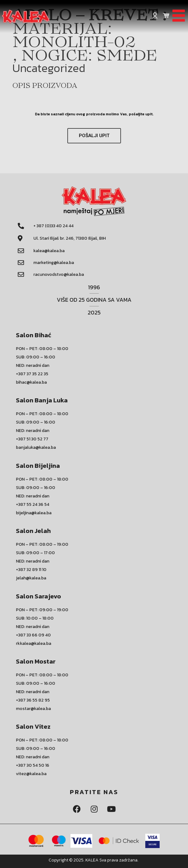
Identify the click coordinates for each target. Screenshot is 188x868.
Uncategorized (49, 68)
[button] (94, 136)
